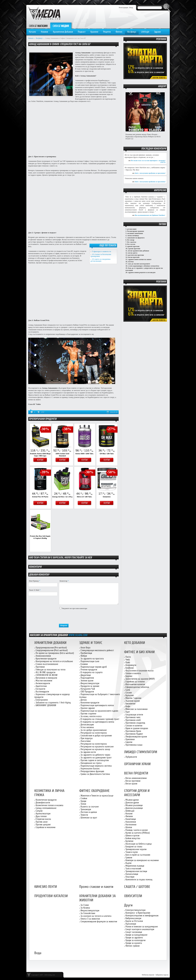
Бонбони (130, 668)
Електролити (42, 700)
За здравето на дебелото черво (95, 755)
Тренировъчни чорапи (136, 849)
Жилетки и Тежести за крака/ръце (97, 796)
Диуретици (86, 675)
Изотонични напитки (135, 684)
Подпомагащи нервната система (96, 766)
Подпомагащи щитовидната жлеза (97, 705)
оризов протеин (133, 246)
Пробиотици (86, 653)
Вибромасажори (133, 918)
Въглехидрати (42, 692)
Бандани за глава (134, 847)
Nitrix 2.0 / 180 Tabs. (85, 497)
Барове (129, 676)
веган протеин (134, 257)
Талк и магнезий (133, 869)
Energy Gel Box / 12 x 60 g (62, 497)
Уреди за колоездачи (135, 940)
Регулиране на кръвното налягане (97, 747)
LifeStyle (145, 32)
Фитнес (119, 32)
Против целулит (43, 825)
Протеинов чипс (133, 717)
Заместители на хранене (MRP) (140, 679)
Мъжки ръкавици (134, 805)
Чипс (128, 660)
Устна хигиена (87, 727)
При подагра (87, 738)
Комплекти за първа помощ (139, 880)
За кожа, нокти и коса (91, 716)
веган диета (133, 253)
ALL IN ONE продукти (45, 672)
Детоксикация (87, 725)
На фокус (132, 32)
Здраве (157, 32)
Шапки (129, 827)
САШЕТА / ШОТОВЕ (137, 887)
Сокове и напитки (134, 726)
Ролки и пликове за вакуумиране (142, 927)
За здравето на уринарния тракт (96, 758)
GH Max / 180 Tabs (107, 454)
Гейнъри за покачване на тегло (51, 670)
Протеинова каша (134, 745)
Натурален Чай (88, 689)
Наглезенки (131, 825)
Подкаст (82, 32)
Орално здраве (88, 708)
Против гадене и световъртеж (95, 760)
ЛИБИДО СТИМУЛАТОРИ (141, 752)
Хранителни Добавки (63, 32)
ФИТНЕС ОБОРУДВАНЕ (94, 791)
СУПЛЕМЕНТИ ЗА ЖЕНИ (47, 675)
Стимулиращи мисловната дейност (97, 650)
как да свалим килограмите (139, 264)
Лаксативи (86, 741)
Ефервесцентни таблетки (137, 687)
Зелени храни (87, 681)
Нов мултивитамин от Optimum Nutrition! (150, 215)
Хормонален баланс (90, 769)
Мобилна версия (148, 975)
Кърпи (128, 863)
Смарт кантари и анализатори (140, 929)
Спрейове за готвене (135, 682)
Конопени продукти (90, 703)
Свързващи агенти (134, 715)
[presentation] (81, 617)
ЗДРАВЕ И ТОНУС (91, 643)
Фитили (129, 816)
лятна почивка (133, 236)
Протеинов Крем (133, 731)
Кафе (128, 706)
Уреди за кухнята (134, 943)
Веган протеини (133, 781)
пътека (131, 262)
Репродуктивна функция (92, 771)
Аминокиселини (43, 656)
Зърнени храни (133, 701)
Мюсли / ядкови (133, 698)
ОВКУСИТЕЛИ (133, 896)
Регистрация (123, 8)
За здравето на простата (92, 659)
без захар (131, 240)
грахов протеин (134, 249)
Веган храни (131, 784)
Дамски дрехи (132, 803)
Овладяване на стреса (91, 763)
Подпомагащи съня (90, 661)
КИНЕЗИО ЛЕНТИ (46, 887)
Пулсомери (131, 924)
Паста (128, 657)
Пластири (130, 877)
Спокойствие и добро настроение (96, 736)
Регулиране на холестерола (94, 733)
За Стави (85, 905)
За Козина (85, 908)
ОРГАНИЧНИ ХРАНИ (137, 764)
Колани (129, 814)
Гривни (129, 858)
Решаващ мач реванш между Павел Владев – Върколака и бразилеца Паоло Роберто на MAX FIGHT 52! (143, 137)
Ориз (128, 662)
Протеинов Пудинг (134, 734)
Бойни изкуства (133, 838)
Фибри (84, 656)
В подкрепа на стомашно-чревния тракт (100, 719)
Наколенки (131, 822)
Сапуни (39, 811)
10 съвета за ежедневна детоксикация (101, 260)
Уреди (83, 801)
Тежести (84, 815)
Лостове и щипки (89, 812)
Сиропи (129, 742)
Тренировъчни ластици (136, 871)
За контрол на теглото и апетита (96, 916)
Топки (83, 804)
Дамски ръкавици (134, 808)
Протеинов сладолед (135, 723)
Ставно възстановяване (47, 664)
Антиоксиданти (43, 683)
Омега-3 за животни (90, 919)
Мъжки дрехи (132, 800)
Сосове (129, 693)
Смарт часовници (134, 932)
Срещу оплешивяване (46, 808)
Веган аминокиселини (136, 778)
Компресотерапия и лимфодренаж (142, 916)
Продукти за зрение (90, 686)
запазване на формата (136, 238)
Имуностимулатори (90, 683)
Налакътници (132, 874)
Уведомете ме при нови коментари (75, 608)
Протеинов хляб (133, 720)
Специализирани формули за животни (99, 921)
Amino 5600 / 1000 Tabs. (84, 454)
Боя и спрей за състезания (138, 855)
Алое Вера (85, 648)
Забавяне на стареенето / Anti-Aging (53, 703)
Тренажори (86, 809)
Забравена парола (162, 975)
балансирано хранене (136, 231)
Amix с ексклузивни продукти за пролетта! (150, 173)
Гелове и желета (133, 673)
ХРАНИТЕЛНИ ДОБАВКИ (50, 643)
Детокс (84, 700)
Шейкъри (130, 811)
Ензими (84, 664)
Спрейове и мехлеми (45, 827)
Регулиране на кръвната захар (95, 749)
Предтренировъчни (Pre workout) (51, 648)
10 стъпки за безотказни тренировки (101, 255)
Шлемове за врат (89, 818)
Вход (131, 8)
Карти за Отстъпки (134, 921)
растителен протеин (136, 255)
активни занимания (135, 233)
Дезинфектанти (43, 803)
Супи (128, 690)
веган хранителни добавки (139, 251)
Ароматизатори (43, 814)
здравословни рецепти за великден (142, 272)
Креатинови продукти (46, 659)
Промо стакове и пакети (96, 887)
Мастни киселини (44, 681)
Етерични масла (43, 819)
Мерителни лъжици (135, 866)
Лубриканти (131, 757)
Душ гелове (41, 816)
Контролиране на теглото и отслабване (54, 661)
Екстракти (40, 689)
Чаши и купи (132, 852)
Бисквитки (130, 704)
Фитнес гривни (132, 946)
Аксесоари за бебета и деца (139, 844)
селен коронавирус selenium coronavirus (144, 266)
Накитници (131, 819)
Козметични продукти (46, 800)
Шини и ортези (132, 836)
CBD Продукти (87, 692)
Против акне (42, 822)
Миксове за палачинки (136, 709)
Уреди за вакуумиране (136, 935)
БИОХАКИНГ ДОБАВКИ (46, 705)
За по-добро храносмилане (94, 730)
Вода (38, 953)
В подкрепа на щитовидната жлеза (97, 722)
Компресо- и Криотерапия (138, 913)
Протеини (40, 667)
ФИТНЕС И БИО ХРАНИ (139, 652)
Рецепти (107, 32)
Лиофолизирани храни (136, 737)
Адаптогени (41, 686)
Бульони (130, 695)
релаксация (132, 229)
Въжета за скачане (90, 807)
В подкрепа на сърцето (92, 672)
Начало (32, 32)
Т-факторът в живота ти (101, 251)
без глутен (131, 244)
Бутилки (129, 841)
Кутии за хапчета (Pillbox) (138, 833)
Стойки (84, 798)
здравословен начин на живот (140, 259)
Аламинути (131, 665)
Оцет (128, 712)
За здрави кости (88, 752)
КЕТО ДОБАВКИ (135, 643)
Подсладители (87, 678)
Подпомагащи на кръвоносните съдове (99, 711)
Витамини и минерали (46, 678)
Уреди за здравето (134, 938)
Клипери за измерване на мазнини (142, 860)
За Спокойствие (88, 913)
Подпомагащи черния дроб (94, 667)
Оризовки (130, 739)
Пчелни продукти (89, 670)
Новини (44, 32)
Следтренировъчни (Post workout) (52, 650)
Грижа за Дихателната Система (95, 774)
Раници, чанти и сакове (137, 830)
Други (128, 905)
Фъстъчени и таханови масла (140, 671)
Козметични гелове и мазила (49, 805)
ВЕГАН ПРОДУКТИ (136, 773)
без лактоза (132, 242)
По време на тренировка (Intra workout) (55, 653)
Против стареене (88, 714)
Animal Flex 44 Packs (40, 497)
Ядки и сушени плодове (137, 728)
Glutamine (107, 497)
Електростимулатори (135, 910)
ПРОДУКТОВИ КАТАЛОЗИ (51, 896)
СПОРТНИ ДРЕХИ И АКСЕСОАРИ (137, 793)
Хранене (94, 32)
